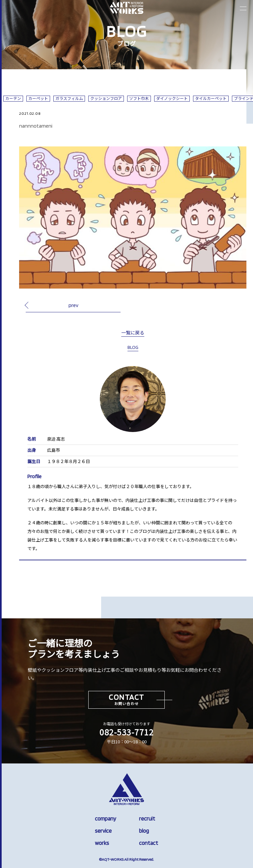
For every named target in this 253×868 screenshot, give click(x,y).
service (103, 831)
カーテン (13, 98)
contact (149, 843)
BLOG (133, 347)
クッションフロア (106, 98)
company (105, 819)
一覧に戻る (133, 333)
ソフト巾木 (139, 98)
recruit (147, 819)
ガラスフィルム (69, 98)
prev (73, 305)
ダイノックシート (172, 98)
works (102, 843)
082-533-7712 (126, 732)
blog (144, 831)
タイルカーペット (211, 98)
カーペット (38, 98)
